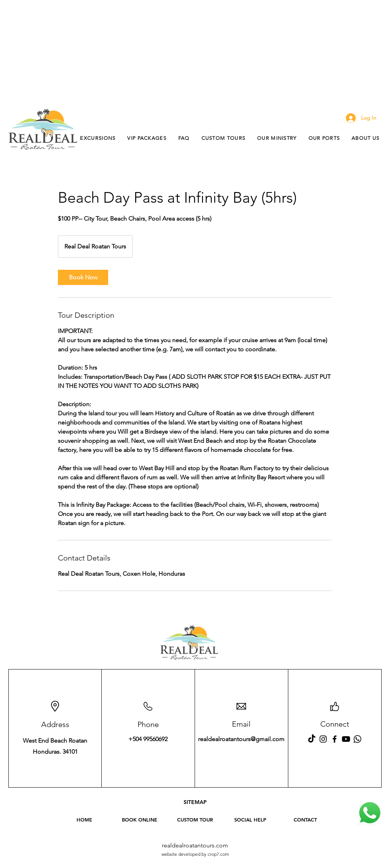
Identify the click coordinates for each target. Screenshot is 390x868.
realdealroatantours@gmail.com (241, 739)
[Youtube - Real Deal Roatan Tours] (346, 739)
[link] (83, 277)
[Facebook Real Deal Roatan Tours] (335, 739)
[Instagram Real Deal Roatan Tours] (323, 739)
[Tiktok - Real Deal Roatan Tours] (312, 739)
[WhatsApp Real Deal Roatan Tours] (370, 813)
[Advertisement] (195, 53)
